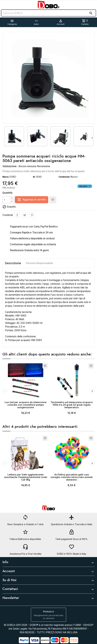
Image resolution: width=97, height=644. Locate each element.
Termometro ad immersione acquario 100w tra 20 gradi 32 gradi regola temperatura (72, 405)
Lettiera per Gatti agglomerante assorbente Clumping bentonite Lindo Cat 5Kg (26, 477)
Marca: (6, 177)
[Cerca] (48, 13)
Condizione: (64, 177)
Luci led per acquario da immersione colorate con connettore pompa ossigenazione (26, 405)
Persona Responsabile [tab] (39, 263)
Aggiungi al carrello (32, 200)
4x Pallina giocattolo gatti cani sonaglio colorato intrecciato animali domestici (72, 477)
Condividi (17, 215)
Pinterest (32, 215)
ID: (34, 177)
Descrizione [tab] (13, 263)
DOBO (13, 177)
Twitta (25, 215)
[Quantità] (6, 200)
